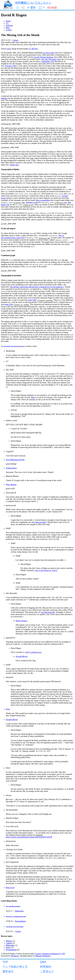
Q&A (43, 962)
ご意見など (47, 971)
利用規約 (46, 967)
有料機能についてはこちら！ (33, 2)
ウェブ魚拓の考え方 (15, 967)
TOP (5, 962)
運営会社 (8, 971)
